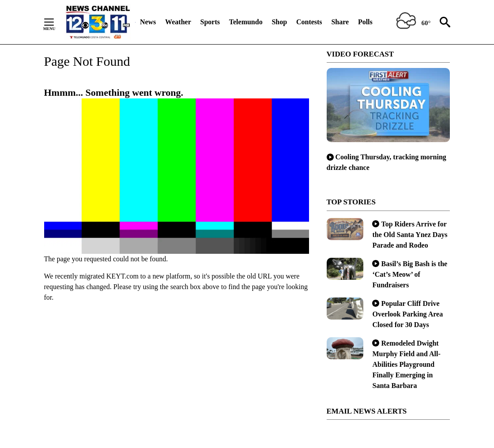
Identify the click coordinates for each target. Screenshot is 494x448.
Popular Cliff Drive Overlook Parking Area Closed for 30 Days (407, 314)
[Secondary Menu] (56, 22)
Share (340, 22)
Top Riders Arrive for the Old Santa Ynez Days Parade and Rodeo (410, 235)
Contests (309, 22)
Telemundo (246, 22)
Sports (210, 22)
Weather (178, 22)
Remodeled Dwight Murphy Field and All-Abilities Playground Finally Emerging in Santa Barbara (406, 364)
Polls (365, 22)
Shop (279, 22)
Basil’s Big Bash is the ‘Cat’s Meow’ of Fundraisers (410, 274)
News (148, 22)
